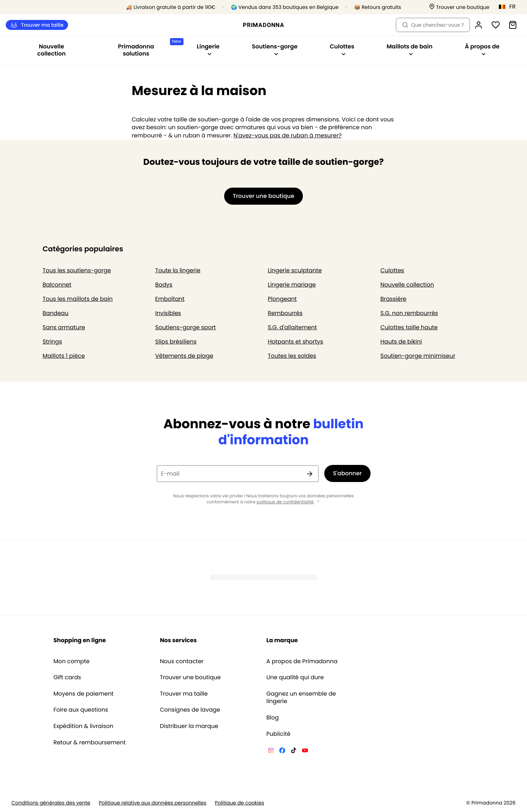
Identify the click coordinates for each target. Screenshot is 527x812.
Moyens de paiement (84, 694)
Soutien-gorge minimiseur (418, 356)
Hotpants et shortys (296, 342)
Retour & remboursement (90, 743)
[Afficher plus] (318, 502)
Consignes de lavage (190, 710)
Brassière (394, 299)
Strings (53, 342)
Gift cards (67, 677)
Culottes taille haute (409, 327)
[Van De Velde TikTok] (294, 751)
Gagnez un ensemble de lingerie (301, 698)
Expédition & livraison (83, 726)
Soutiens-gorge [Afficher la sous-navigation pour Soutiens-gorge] (275, 49)
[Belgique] (510, 7)
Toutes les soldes (292, 356)
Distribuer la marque (189, 726)
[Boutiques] (459, 7)
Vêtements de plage (184, 356)
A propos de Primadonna (302, 661)
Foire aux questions (81, 710)
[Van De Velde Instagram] (271, 751)
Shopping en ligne (80, 640)
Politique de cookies (239, 803)
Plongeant (282, 299)
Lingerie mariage (292, 285)
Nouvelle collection (52, 50)
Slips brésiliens (176, 342)
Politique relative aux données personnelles (153, 803)
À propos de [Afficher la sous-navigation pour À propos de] (482, 49)
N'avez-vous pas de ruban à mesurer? (288, 135)
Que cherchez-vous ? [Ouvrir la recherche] (433, 25)
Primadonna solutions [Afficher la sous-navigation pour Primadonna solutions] (149, 48)
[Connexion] (479, 25)
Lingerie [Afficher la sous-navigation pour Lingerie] (208, 49)
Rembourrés (285, 313)
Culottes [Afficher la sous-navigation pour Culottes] (342, 49)
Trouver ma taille (37, 25)
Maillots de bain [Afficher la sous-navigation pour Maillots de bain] (410, 49)
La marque (282, 640)
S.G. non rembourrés (409, 313)
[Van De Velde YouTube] (305, 751)
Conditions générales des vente (51, 803)
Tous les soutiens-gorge (77, 270)
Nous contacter (182, 661)
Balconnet (57, 285)
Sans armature (64, 327)
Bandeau (56, 313)
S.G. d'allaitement (293, 327)
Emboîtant (170, 299)
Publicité (279, 734)
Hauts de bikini (401, 342)
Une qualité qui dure (295, 677)
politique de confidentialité (285, 502)
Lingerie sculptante (295, 270)
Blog (273, 718)
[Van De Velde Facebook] (282, 751)
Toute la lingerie (178, 270)
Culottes (392, 270)
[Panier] (513, 25)
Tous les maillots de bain (78, 299)
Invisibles (168, 313)
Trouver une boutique (190, 677)
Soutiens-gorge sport (186, 327)
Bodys (164, 285)
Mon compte (72, 661)
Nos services (178, 640)
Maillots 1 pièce (64, 356)
